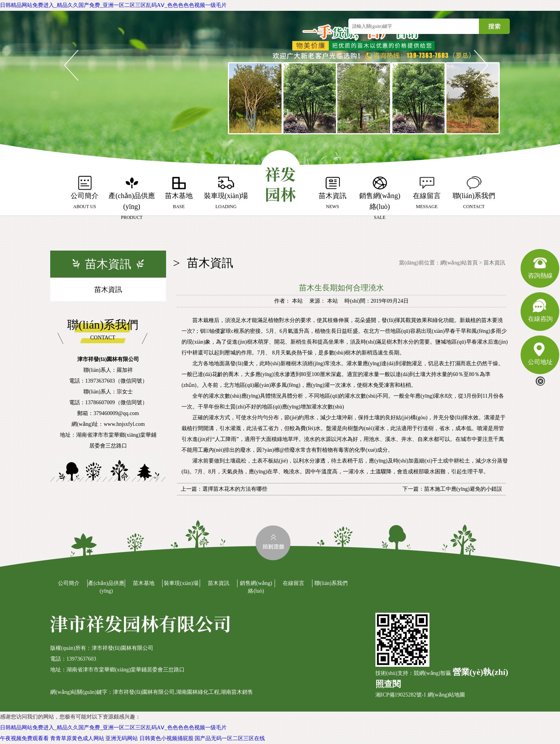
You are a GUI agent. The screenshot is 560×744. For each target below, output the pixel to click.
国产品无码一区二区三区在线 (230, 738)
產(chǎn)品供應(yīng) (106, 587)
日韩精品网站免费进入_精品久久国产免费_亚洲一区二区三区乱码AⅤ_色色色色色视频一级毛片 (113, 5)
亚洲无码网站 (122, 738)
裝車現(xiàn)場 (181, 583)
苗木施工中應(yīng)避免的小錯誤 (463, 489)
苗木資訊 (108, 290)
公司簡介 (69, 583)
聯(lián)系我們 (331, 583)
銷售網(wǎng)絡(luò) (256, 587)
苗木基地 (144, 583)
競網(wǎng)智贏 (432, 673)
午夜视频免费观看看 (24, 738)
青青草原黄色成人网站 (77, 738)
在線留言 (294, 583)
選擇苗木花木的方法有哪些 (235, 489)
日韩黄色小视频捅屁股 (166, 738)
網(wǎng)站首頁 (459, 263)
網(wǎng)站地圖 (446, 695)
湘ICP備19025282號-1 (401, 695)
